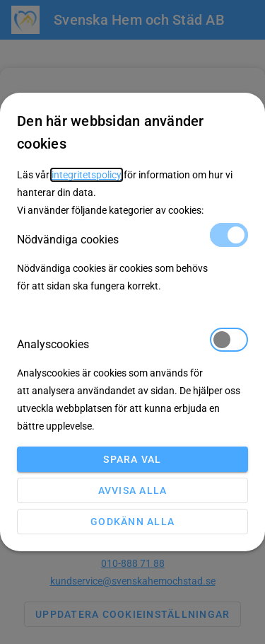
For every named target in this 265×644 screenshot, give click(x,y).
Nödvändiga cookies (132, 239)
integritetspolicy (87, 175)
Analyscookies (132, 344)
